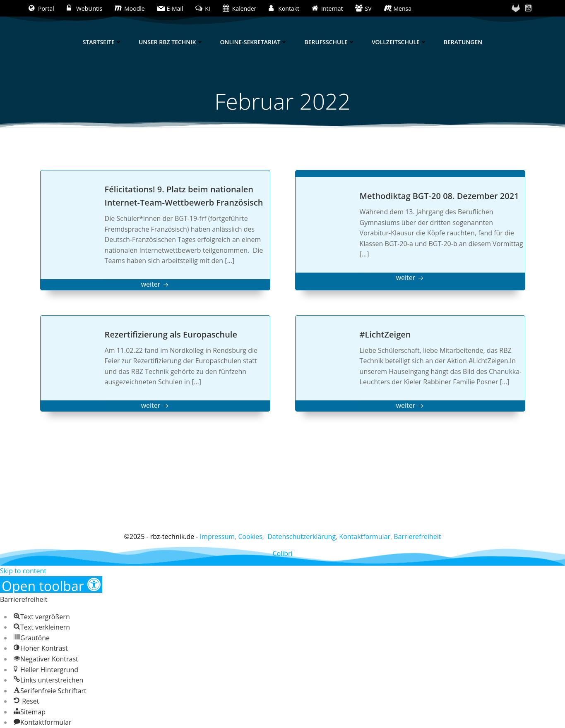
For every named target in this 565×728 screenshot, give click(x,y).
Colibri (282, 553)
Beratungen (463, 42)
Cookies (250, 536)
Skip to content (23, 571)
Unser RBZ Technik (171, 42)
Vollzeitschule (399, 42)
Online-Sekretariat (254, 42)
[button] (51, 584)
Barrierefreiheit (417, 536)
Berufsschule (329, 42)
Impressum (217, 536)
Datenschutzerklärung (302, 536)
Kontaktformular (365, 536)
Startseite (102, 42)
